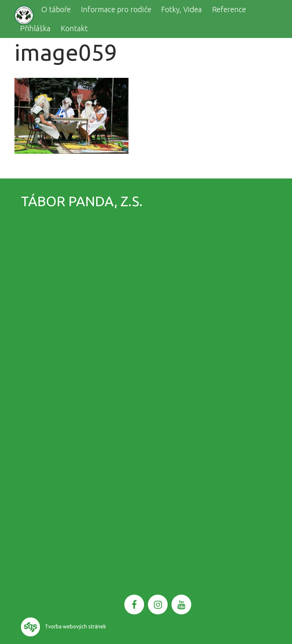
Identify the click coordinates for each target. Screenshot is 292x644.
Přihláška (35, 28)
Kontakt (74, 28)
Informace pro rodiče (116, 9)
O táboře (56, 9)
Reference (229, 9)
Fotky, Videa (182, 9)
